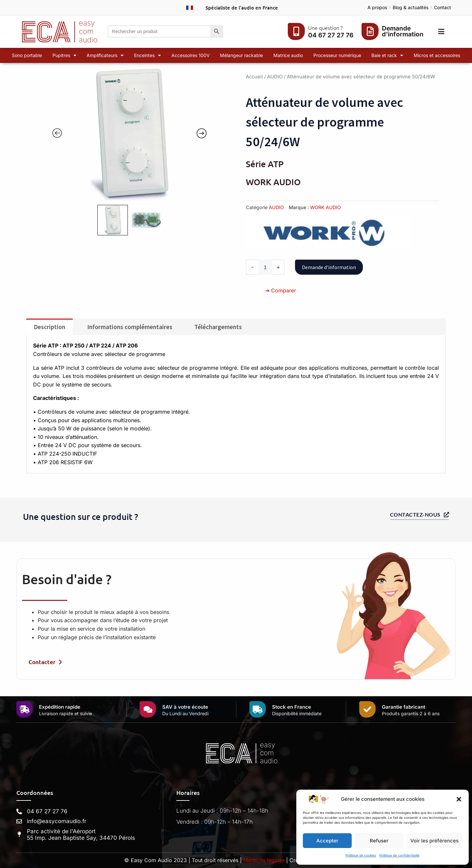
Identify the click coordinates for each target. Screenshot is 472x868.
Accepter (327, 841)
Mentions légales (264, 860)
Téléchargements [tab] (218, 327)
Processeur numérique (337, 55)
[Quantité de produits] (265, 267)
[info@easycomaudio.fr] (19, 821)
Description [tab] (49, 327)
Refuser (379, 841)
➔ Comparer (281, 290)
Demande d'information (329, 267)
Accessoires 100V (191, 55)
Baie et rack (387, 55)
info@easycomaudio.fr (57, 821)
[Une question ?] (296, 31)
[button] (459, 799)
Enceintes (147, 55)
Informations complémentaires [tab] (130, 327)
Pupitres (64, 55)
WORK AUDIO (325, 207)
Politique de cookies (361, 855)
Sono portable (27, 55)
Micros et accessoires (437, 55)
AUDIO (275, 77)
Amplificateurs (105, 55)
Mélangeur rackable (241, 55)
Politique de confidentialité (399, 855)
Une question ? (325, 28)
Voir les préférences (434, 841)
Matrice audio (288, 55)
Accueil (254, 77)
